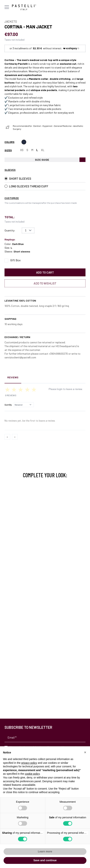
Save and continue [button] (45, 860)
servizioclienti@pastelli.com (20, 357)
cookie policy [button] (32, 774)
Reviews (13, 377)
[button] (85, 752)
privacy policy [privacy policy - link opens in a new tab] (29, 763)
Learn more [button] (45, 851)
